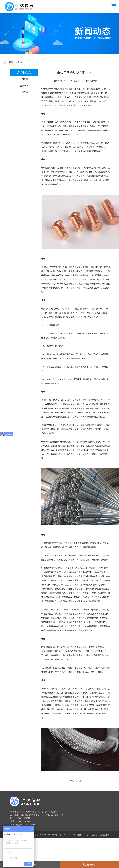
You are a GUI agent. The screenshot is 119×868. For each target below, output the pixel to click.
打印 (71, 817)
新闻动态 (20, 65)
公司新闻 (25, 82)
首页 (12, 65)
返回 (80, 817)
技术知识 (25, 96)
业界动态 (25, 89)
